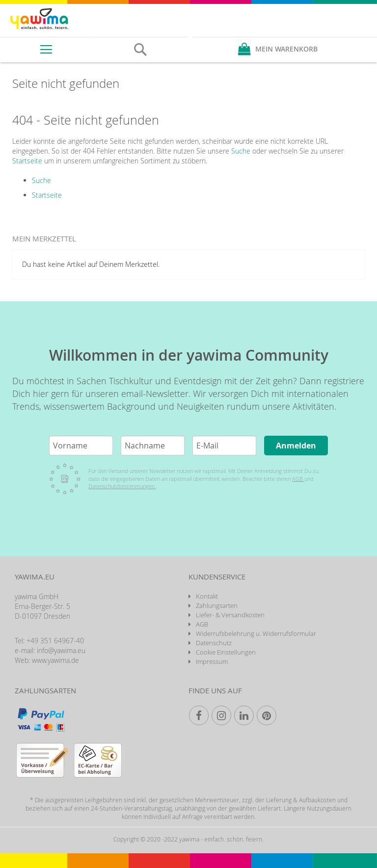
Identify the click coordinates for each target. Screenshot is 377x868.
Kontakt (207, 596)
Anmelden (296, 446)
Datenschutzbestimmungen (122, 486)
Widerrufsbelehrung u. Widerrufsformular (256, 633)
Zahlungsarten (217, 605)
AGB (298, 479)
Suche (241, 151)
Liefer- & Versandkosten (230, 615)
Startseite (27, 161)
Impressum (212, 661)
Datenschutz (214, 643)
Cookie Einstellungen (226, 652)
